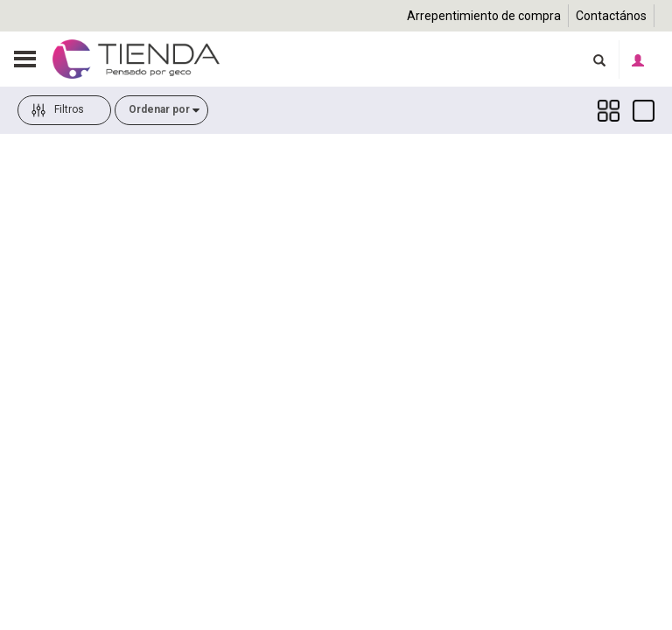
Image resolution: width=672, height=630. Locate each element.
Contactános (611, 16)
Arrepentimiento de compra (484, 16)
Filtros (58, 137)
